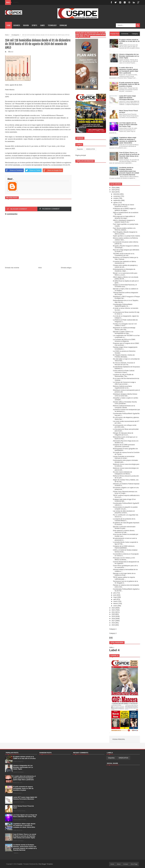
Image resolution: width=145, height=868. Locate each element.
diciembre (117, 194)
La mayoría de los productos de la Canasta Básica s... (124, 520)
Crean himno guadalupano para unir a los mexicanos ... (125, 566)
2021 (113, 612)
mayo (115, 597)
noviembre (117, 196)
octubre (116, 198)
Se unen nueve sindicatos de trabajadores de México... (122, 473)
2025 (113, 190)
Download (63, 25)
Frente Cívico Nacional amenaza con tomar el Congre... (125, 492)
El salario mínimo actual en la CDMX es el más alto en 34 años (24, 758)
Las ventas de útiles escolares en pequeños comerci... (124, 512)
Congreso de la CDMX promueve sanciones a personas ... (124, 446)
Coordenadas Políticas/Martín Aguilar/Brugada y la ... (123, 305)
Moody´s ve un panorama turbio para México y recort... (125, 274)
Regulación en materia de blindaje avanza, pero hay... (124, 329)
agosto (116, 203)
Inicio (40, 268)
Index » (112, 647)
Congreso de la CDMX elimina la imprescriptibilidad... (124, 547)
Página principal (81, 155)
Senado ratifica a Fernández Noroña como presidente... (125, 403)
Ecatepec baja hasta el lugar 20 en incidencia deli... (124, 500)
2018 (113, 618)
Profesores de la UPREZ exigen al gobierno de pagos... (124, 209)
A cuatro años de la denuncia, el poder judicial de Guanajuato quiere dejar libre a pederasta (24, 778)
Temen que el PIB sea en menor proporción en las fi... (123, 206)
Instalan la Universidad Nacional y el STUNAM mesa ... (125, 286)
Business (17, 25)
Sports (34, 25)
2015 (113, 625)
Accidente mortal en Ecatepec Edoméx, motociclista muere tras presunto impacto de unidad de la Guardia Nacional (25, 847)
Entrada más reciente (12, 268)
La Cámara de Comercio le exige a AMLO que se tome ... (124, 383)
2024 (113, 192)
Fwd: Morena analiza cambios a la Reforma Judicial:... (124, 229)
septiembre (117, 200)
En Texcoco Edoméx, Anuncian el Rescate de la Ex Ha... (124, 364)
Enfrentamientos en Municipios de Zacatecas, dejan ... (124, 270)
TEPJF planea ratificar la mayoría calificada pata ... (124, 578)
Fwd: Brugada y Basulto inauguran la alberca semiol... (125, 233)
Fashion (26, 25)
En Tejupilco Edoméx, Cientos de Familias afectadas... (124, 356)
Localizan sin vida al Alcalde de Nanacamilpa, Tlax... (123, 375)
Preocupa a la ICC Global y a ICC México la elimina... (124, 559)
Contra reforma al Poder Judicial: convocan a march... (124, 371)
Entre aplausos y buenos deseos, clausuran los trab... (124, 531)
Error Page (134, 864)
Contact (126, 864)
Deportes (80, 149)
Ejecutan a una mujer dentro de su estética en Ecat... (124, 574)
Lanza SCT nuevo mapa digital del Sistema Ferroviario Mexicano (25, 798)
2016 (113, 623)
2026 (113, 188)
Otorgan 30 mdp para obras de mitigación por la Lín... (123, 434)
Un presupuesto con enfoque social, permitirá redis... (125, 426)
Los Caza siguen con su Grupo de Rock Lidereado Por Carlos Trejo (25, 816)
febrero (116, 604)
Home (9, 25)
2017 (113, 621)
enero (115, 606)
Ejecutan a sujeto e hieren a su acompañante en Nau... (123, 333)
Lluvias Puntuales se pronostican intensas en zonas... (124, 457)
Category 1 (113, 629)
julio (115, 593)
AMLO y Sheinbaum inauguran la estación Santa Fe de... (124, 221)
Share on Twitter (33, 170)
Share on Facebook (14, 170)
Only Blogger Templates (46, 864)
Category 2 (113, 633)
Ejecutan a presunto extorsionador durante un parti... (124, 528)
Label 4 (114, 650)
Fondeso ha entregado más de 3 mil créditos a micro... (125, 325)
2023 (113, 608)
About (119, 864)
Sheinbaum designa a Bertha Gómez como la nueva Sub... (125, 395)
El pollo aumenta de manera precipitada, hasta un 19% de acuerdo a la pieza (23, 788)
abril (115, 599)
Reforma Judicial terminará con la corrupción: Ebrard (124, 407)
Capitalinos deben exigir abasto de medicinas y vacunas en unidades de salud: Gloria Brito (24, 825)
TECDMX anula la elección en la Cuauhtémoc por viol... (124, 255)
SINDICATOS (91, 149)
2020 (113, 614)
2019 (113, 616)
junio (115, 595)
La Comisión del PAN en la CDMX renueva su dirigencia (124, 340)
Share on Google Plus (52, 170)
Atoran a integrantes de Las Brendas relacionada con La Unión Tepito (23, 767)
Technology (52, 25)
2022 (113, 610)
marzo (115, 601)
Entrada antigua (66, 268)
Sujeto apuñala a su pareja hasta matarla (126, 236)
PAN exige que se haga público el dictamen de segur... (124, 217)
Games (42, 25)
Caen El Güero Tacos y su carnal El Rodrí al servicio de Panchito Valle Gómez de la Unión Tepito (25, 836)
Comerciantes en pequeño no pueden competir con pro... (125, 508)
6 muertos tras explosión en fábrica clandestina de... (124, 262)
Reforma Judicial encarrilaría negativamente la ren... (122, 387)
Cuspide (20, 864)
